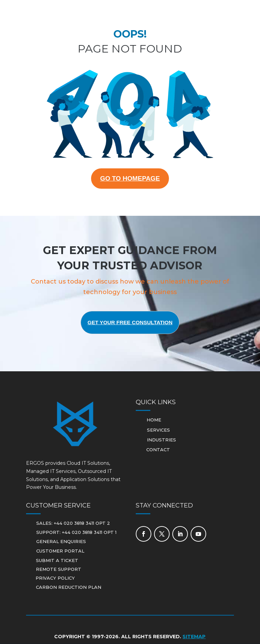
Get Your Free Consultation (130, 323)
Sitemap (194, 638)
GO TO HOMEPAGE (130, 179)
